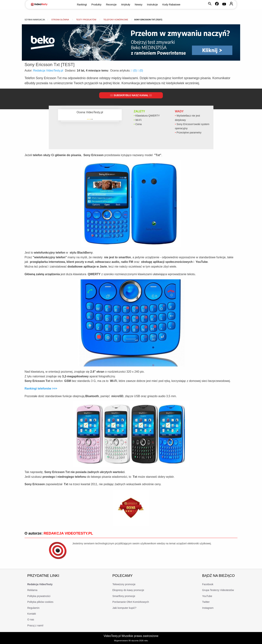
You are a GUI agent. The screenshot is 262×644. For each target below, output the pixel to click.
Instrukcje (152, 5)
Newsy (139, 5)
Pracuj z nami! (35, 625)
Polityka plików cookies (40, 602)
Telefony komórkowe (116, 20)
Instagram (208, 608)
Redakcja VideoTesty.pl (48, 71)
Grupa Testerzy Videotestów (218, 590)
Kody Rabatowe (171, 5)
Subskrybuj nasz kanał (131, 95)
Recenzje (111, 5)
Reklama (32, 590)
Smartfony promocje (124, 596)
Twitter (206, 602)
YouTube (207, 596)
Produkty (96, 5)
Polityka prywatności (39, 596)
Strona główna (60, 20)
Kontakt (32, 614)
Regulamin (33, 608)
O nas (31, 619)
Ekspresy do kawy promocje (128, 590)
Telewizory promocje (124, 584)
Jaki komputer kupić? (124, 608)
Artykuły (126, 5)
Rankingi (82, 5)
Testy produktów (86, 20)
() (134, 71)
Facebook (208, 584)
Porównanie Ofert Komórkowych (131, 602)
